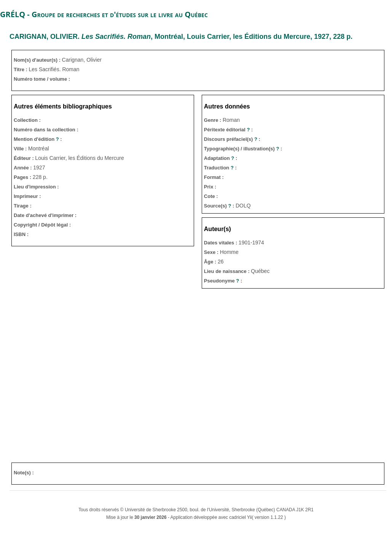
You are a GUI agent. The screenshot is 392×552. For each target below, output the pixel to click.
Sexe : (212, 252)
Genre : (213, 120)
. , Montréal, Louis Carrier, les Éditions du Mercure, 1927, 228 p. (181, 37)
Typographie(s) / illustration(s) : (243, 149)
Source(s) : (220, 206)
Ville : (21, 149)
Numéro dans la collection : (46, 130)
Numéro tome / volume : (42, 79)
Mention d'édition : (38, 139)
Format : (214, 177)
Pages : (23, 177)
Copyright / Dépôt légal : (42, 225)
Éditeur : (24, 158)
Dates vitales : (221, 243)
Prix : (210, 187)
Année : (23, 168)
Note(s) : (24, 473)
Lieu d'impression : (36, 187)
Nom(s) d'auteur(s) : (38, 60)
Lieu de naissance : (228, 271)
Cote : (211, 196)
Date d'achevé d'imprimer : (45, 215)
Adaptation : (221, 158)
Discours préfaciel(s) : (232, 139)
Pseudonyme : (223, 281)
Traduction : (220, 168)
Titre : (21, 69)
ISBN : (21, 234)
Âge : (211, 262)
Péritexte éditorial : (229, 130)
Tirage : (23, 206)
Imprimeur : (27, 196)
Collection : (27, 120)
